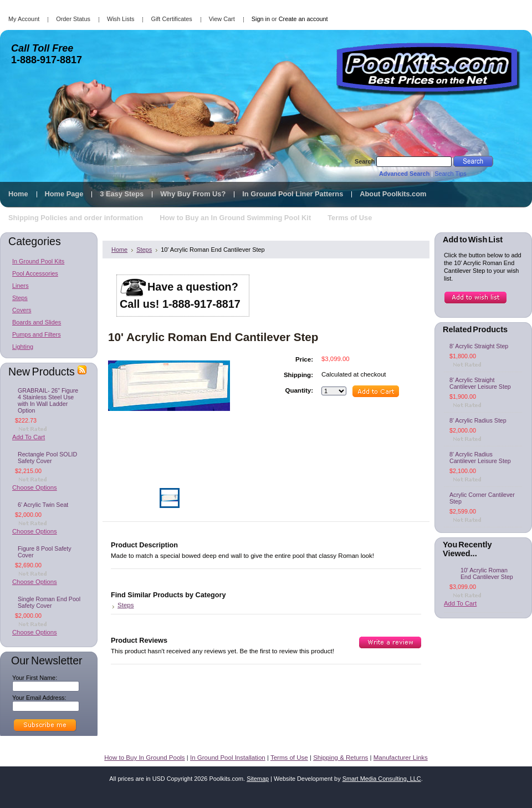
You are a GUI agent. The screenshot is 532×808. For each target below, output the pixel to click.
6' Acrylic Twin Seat (43, 505)
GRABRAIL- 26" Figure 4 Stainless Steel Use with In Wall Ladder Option (48, 400)
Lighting (23, 347)
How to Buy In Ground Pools (144, 758)
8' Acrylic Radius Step (478, 420)
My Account (24, 19)
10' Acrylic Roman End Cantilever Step (487, 573)
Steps (20, 298)
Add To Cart (29, 437)
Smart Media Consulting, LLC (382, 779)
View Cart (222, 19)
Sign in (261, 19)
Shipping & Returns (341, 758)
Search (365, 161)
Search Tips (450, 174)
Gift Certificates (171, 19)
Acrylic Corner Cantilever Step (482, 498)
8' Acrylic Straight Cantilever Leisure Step (480, 383)
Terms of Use (289, 758)
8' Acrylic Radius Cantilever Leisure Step (480, 458)
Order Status (73, 19)
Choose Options (35, 487)
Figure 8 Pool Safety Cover (45, 552)
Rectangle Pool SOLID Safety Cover (47, 458)
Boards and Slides (37, 322)
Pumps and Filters (37, 334)
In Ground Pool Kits (38, 261)
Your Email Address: (39, 698)
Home (119, 250)
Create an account (303, 19)
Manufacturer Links (401, 758)
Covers (22, 310)
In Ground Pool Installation (228, 758)
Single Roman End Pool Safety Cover (49, 602)
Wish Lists (121, 19)
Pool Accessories (35, 273)
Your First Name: (35, 678)
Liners (21, 286)
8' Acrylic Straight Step (479, 346)
